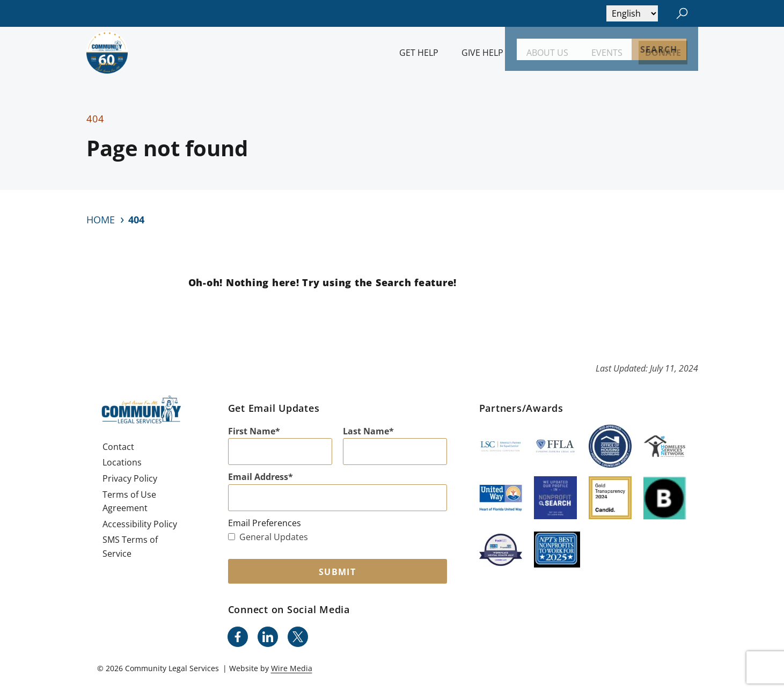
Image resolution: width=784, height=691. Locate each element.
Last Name (366, 431)
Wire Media (292, 668)
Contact (118, 447)
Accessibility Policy (140, 524)
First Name (252, 431)
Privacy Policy (130, 478)
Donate (663, 53)
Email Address (258, 477)
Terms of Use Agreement (129, 501)
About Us (547, 53)
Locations (122, 462)
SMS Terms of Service (130, 547)
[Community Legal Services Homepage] (107, 52)
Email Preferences (265, 523)
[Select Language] (632, 13)
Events (607, 53)
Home (101, 220)
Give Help (482, 53)
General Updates (268, 537)
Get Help (419, 53)
